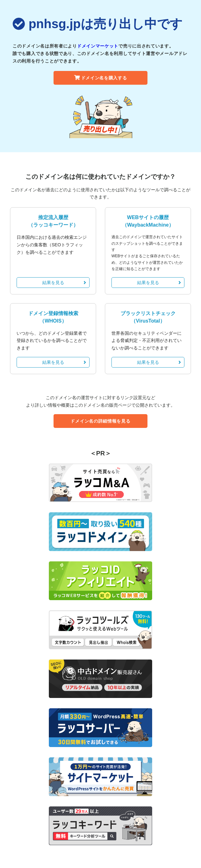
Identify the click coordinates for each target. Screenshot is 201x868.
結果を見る (64, 283)
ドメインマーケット (98, 46)
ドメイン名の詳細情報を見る (100, 421)
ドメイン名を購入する (101, 78)
